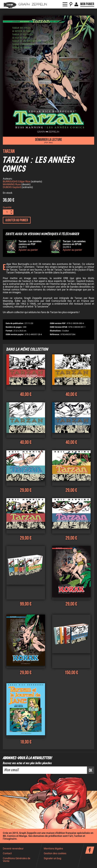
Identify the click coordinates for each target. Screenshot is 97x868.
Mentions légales (53, 849)
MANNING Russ (12, 185)
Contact (7, 854)
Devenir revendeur (13, 849)
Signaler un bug (52, 859)
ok (91, 771)
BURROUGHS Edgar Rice (16, 182)
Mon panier (87, 4)
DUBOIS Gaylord (12, 188)
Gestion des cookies (55, 854)
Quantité (7, 208)
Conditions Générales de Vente (17, 860)
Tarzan (9, 151)
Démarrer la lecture (48, 141)
